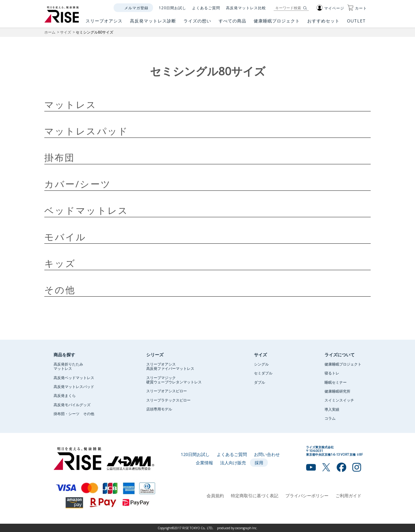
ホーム (50, 32)
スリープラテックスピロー (168, 400)
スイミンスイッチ (339, 400)
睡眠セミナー (336, 382)
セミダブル (263, 373)
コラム (330, 418)
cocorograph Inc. (246, 528)
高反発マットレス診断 (153, 23)
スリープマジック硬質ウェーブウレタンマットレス (174, 380)
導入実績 (332, 409)
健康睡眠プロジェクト (277, 23)
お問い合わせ (267, 454)
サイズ (66, 32)
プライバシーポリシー (307, 495)
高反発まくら (65, 395)
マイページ (330, 8)
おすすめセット (323, 23)
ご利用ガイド (349, 495)
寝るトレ (332, 373)
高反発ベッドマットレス (74, 378)
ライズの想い (197, 23)
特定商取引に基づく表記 (255, 495)
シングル (261, 364)
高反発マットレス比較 (246, 8)
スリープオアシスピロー (167, 391)
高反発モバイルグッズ (72, 405)
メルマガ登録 (136, 8)
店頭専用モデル (159, 409)
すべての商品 (232, 23)
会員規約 (215, 495)
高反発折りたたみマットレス (68, 366)
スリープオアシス (104, 23)
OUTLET (357, 23)
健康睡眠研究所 (337, 391)
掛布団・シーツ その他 (74, 414)
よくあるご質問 (206, 8)
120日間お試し (173, 8)
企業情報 (204, 462)
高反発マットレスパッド (74, 386)
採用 (259, 462)
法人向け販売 (233, 462)
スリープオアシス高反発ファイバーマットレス (170, 366)
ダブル (260, 382)
